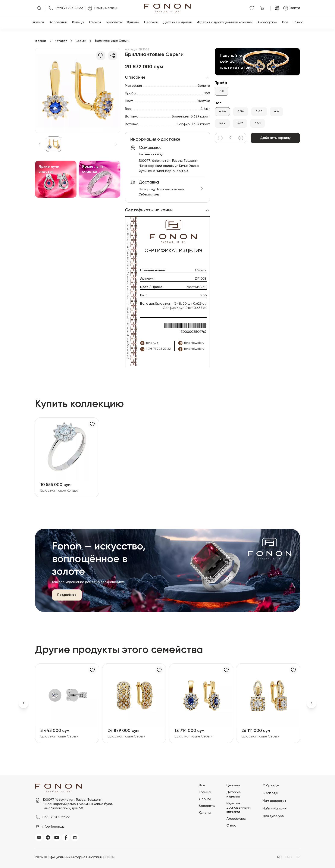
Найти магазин (275, 809)
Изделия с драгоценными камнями (225, 22)
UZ (298, 857)
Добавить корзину (275, 138)
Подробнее (67, 595)
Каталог (61, 41)
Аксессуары (267, 22)
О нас (298, 22)
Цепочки (151, 22)
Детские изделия (177, 22)
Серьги (95, 22)
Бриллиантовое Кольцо (59, 491)
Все (285, 22)
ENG (289, 857)
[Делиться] (113, 56)
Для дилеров (273, 816)
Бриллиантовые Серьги (59, 737)
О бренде (271, 786)
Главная (38, 22)
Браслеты (114, 22)
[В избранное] (101, 56)
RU (279, 857)
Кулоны (133, 22)
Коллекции (58, 22)
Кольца (78, 22)
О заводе (270, 793)
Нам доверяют (275, 801)
